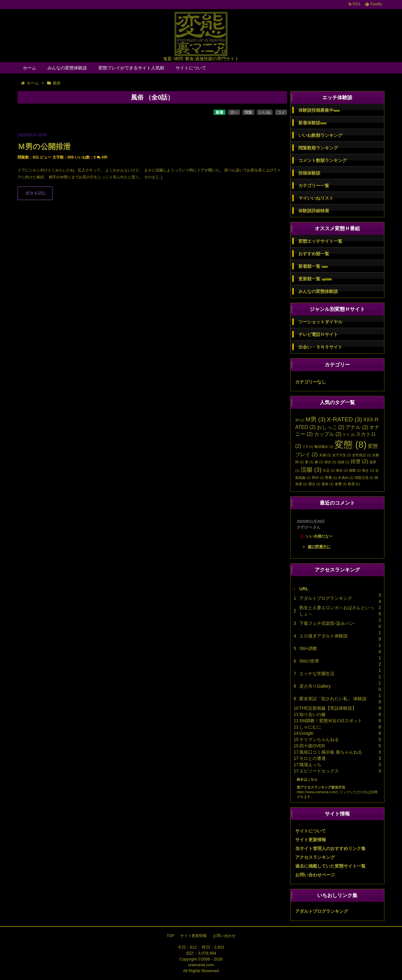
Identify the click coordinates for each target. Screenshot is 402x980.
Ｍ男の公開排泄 (44, 146)
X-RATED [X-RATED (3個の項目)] (345, 419)
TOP (170, 936)
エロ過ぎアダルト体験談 (323, 636)
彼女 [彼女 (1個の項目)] (330, 462)
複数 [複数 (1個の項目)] (355, 470)
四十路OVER (312, 746)
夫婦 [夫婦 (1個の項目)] (325, 455)
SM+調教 (308, 648)
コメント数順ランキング (323, 160)
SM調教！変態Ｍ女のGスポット (331, 721)
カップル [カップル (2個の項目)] (328, 434)
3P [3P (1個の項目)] (300, 420)
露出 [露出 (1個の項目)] (314, 484)
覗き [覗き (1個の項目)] (368, 470)
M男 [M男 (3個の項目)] (316, 419)
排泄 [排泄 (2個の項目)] (359, 461)
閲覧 (248, 112)
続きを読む (36, 193)
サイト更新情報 (311, 840)
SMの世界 (309, 661)
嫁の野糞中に (319, 547)
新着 (220, 112)
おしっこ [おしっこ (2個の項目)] (331, 427)
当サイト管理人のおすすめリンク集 (330, 848)
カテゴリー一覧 (314, 186)
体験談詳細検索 (314, 211)
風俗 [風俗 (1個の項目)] (328, 484)
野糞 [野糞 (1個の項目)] (331, 478)
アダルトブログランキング (326, 598)
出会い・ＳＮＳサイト (320, 347)
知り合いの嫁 (312, 714)
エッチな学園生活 (317, 674)
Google (306, 733)
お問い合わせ (224, 936)
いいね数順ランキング (320, 135)
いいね (265, 112)
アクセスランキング (315, 857)
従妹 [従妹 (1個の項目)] (344, 462)
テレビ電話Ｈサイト (318, 334)
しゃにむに (310, 727)
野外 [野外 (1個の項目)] (318, 478)
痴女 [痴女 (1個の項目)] (342, 470)
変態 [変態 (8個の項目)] (350, 444)
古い (234, 112)
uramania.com (201, 965)
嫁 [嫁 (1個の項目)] (319, 462)
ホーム (30, 68)
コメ (281, 112)
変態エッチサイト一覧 (320, 241)
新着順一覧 (313, 266)
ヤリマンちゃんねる (319, 739)
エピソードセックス (319, 771)
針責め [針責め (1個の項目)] (346, 478)
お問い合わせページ (315, 875)
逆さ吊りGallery (315, 686)
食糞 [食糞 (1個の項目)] (341, 484)
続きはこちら (307, 779)
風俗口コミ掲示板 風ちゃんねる (331, 752)
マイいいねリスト (316, 198)
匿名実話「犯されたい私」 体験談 (333, 699)
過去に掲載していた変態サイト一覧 (330, 866)
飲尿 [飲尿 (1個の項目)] (354, 484)
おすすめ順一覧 (314, 254)
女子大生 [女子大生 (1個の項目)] (342, 455)
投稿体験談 (309, 173)
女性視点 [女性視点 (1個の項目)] (361, 455)
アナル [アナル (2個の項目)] (357, 427)
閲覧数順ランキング (318, 148)
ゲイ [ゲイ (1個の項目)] (349, 435)
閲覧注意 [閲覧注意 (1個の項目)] (364, 478)
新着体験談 (312, 123)
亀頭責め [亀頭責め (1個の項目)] (324, 447)
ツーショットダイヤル (320, 322)
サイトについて (191, 68)
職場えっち (310, 765)
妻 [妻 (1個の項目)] (309, 462)
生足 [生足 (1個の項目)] (329, 470)
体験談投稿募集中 (319, 110)
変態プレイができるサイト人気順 (131, 68)
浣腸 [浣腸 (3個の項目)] (311, 470)
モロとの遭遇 (312, 758)
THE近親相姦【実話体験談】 (328, 708)
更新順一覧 (315, 279)
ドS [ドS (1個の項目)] (308, 447)
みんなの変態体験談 (67, 68)
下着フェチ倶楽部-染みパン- (327, 623)
